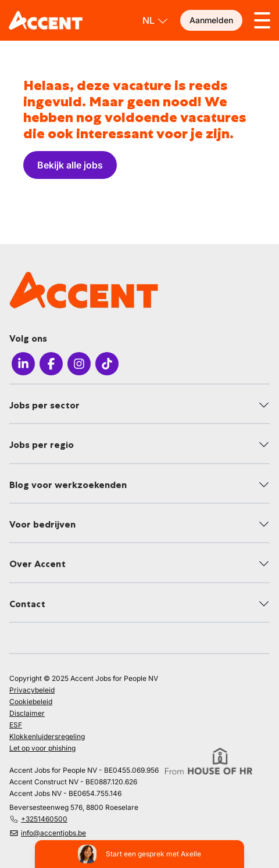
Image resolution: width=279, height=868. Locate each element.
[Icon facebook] (51, 365)
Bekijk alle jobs (70, 165)
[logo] (46, 20)
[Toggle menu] (262, 20)
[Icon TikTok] (107, 365)
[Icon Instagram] (79, 365)
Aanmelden (211, 20)
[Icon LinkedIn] (23, 365)
